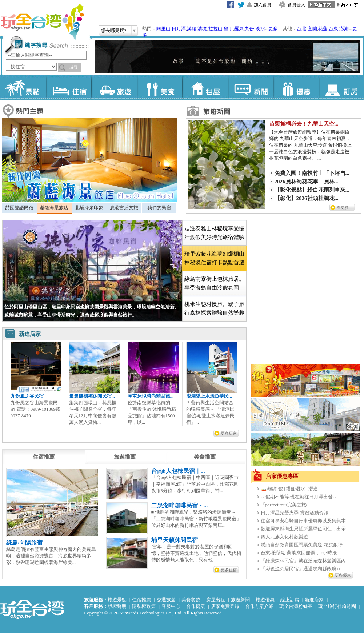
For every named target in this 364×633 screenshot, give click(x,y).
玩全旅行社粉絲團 (337, 606)
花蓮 (323, 29)
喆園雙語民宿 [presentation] (19, 208)
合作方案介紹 (259, 606)
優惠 (296, 87)
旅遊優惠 (265, 600)
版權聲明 (117, 606)
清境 (202, 29)
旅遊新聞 (240, 600)
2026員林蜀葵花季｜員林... (307, 182)
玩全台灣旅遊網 (42, 22)
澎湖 (344, 29)
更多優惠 (343, 575)
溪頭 (192, 29)
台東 (333, 29)
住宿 (69, 87)
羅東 (239, 29)
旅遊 (114, 87)
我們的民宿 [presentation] (159, 208)
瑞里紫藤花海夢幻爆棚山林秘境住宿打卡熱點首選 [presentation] (214, 258)
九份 (249, 29)
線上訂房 (290, 600)
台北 (301, 29)
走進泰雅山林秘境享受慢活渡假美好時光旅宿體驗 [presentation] (214, 233)
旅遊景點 (117, 600)
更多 (273, 29)
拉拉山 (215, 29)
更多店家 (229, 433)
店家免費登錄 (225, 606)
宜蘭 (312, 29)
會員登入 (296, 5)
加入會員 (263, 5)
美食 (159, 87)
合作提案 (196, 606)
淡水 (260, 29)
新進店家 (314, 600)
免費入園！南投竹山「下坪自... (312, 173)
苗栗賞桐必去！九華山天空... (304, 124)
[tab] (19, 208)
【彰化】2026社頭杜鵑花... (307, 198)
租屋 (205, 87)
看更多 (343, 207)
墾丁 (228, 29)
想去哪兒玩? (114, 30)
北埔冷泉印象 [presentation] (89, 208)
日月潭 (179, 29)
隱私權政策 (144, 606)
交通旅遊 (166, 600)
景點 (23, 87)
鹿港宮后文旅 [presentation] (124, 208)
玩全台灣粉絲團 (296, 606)
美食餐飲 (191, 600)
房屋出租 (216, 600)
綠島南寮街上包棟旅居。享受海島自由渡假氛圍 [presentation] (214, 283)
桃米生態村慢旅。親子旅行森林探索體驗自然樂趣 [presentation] (214, 308)
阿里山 (163, 29)
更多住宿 (229, 570)
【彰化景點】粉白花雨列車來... (312, 190)
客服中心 (171, 606)
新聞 (250, 87)
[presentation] (44, 457)
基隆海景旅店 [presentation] (54, 208)
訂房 (341, 87)
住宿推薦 (141, 600)
